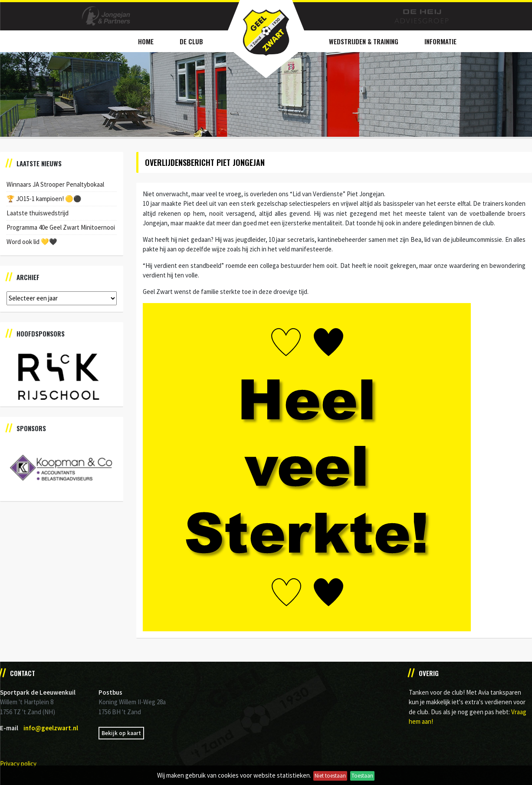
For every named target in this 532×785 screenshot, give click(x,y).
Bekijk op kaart (121, 733)
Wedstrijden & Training (364, 41)
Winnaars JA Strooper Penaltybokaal (55, 184)
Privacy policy (18, 764)
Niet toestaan (330, 776)
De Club (191, 41)
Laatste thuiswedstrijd (38, 213)
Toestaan (362, 776)
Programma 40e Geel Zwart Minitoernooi (61, 227)
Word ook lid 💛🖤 (32, 242)
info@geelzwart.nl (51, 728)
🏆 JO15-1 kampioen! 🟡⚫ (44, 199)
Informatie (440, 41)
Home (146, 41)
